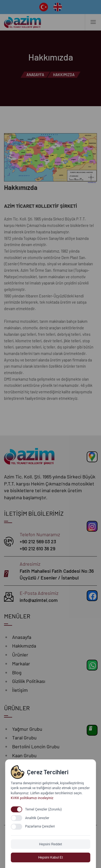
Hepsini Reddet (50, 844)
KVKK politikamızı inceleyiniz (32, 798)
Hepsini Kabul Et (51, 857)
